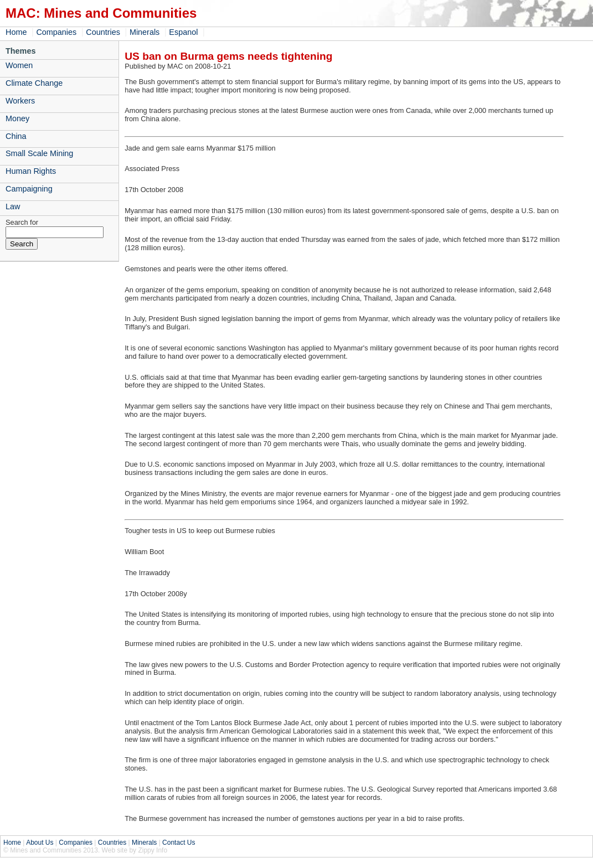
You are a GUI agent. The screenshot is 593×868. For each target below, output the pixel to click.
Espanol (183, 32)
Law (13, 206)
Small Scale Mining (39, 153)
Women (19, 65)
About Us (40, 843)
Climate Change (34, 83)
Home (16, 32)
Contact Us (179, 843)
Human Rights (31, 171)
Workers (20, 101)
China (16, 136)
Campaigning (29, 189)
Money (17, 118)
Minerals (145, 32)
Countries (103, 32)
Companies (56, 32)
